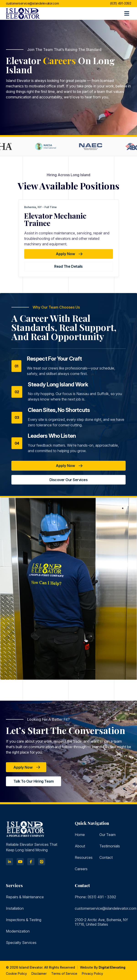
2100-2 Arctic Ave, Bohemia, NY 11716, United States (101, 922)
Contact (106, 857)
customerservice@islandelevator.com (32, 4)
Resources (84, 857)
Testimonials (110, 846)
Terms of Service (64, 973)
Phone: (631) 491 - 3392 (95, 897)
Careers (81, 869)
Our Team (107, 835)
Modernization (18, 931)
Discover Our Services (69, 480)
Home (80, 835)
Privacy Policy (92, 973)
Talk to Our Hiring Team (34, 781)
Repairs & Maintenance (25, 897)
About (80, 846)
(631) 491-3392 (120, 4)
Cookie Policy (16, 973)
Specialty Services (21, 943)
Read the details (68, 266)
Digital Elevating (112, 967)
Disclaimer (39, 973)
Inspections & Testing (24, 920)
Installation (15, 908)
